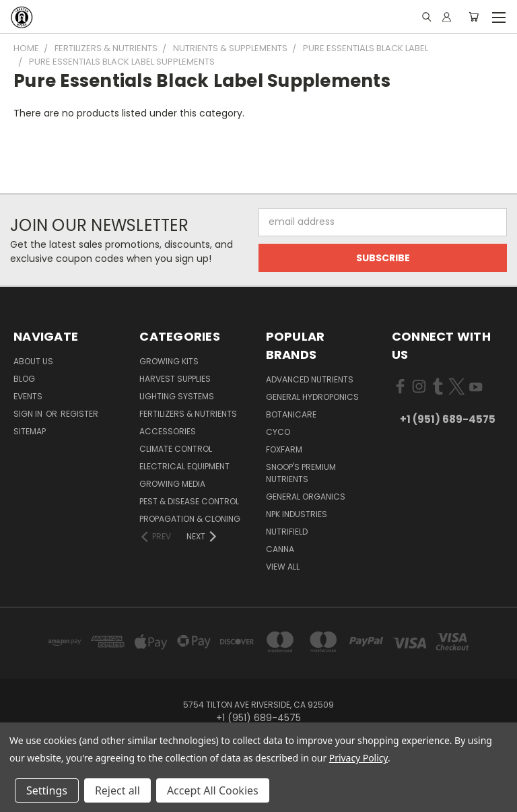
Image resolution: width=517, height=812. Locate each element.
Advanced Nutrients (310, 379)
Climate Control (176, 449)
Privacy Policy (358, 758)
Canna (280, 549)
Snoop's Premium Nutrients (301, 473)
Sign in (29, 414)
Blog (24, 379)
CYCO (278, 432)
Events (28, 396)
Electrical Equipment (184, 466)
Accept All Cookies (213, 790)
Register (79, 414)
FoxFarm (284, 449)
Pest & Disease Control (189, 501)
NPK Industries (297, 514)
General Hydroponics (312, 397)
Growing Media (172, 484)
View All (283, 567)
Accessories (168, 431)
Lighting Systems (177, 396)
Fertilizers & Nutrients (188, 414)
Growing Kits (169, 361)
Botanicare (291, 414)
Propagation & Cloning (190, 519)
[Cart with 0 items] (474, 17)
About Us (33, 361)
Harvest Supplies (175, 379)
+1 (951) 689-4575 (448, 419)
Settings (47, 790)
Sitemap (30, 431)
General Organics (306, 497)
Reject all (117, 790)
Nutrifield (287, 532)
